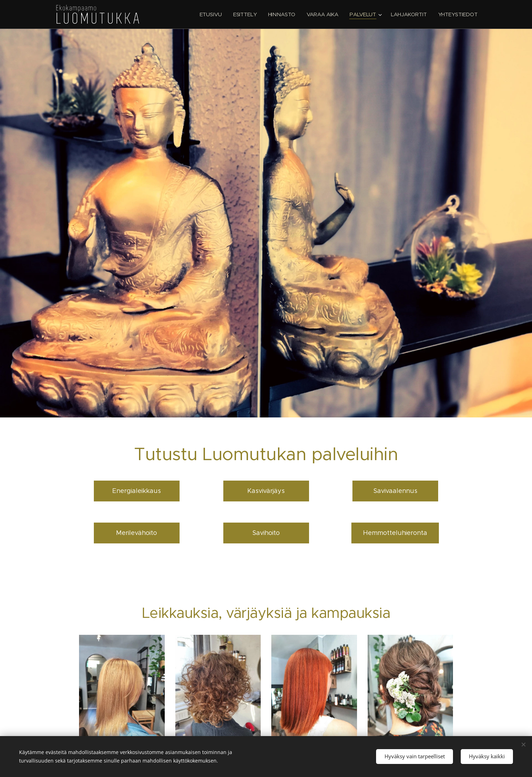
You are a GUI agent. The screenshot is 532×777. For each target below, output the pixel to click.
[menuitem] (210, 14)
